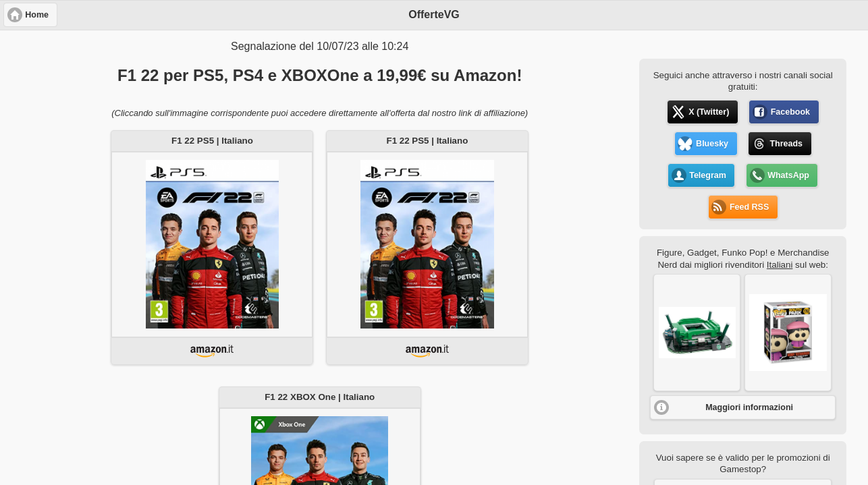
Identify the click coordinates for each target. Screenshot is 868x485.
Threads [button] (786, 144)
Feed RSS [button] (749, 207)
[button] (697, 333)
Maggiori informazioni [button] (749, 407)
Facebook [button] (790, 112)
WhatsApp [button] (788, 175)
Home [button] (37, 15)
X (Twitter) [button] (709, 112)
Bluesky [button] (712, 144)
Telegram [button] (708, 175)
